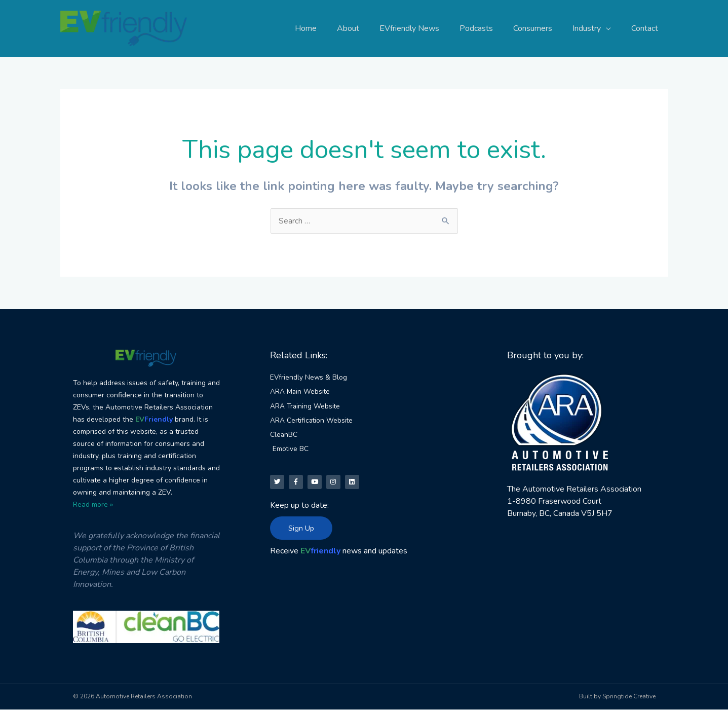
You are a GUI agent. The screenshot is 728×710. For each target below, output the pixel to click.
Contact (647, 28)
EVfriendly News (428, 28)
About (370, 28)
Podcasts (490, 28)
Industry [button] (593, 28)
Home (332, 28)
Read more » (93, 505)
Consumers (543, 28)
